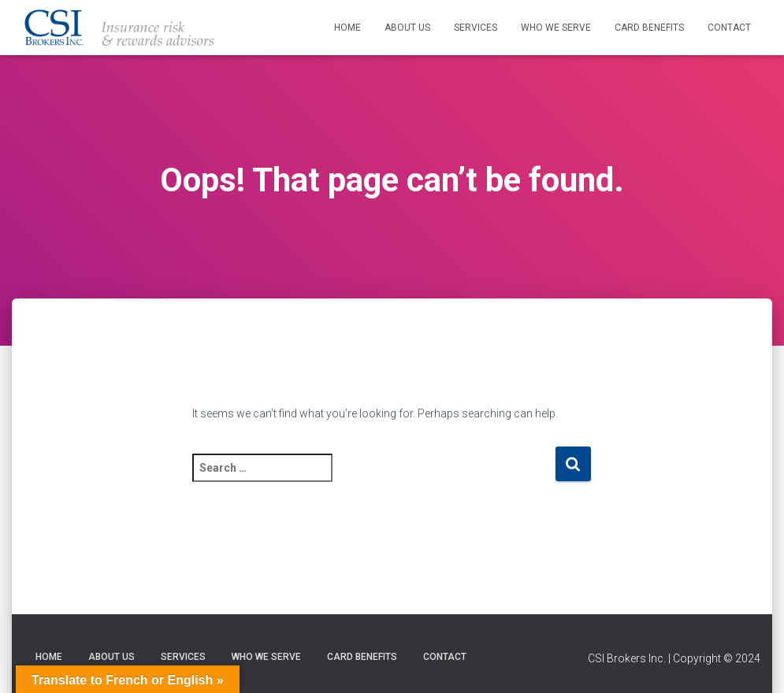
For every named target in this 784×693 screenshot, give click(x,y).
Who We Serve (556, 28)
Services (476, 28)
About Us (407, 28)
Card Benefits (649, 28)
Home (347, 28)
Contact (729, 28)
